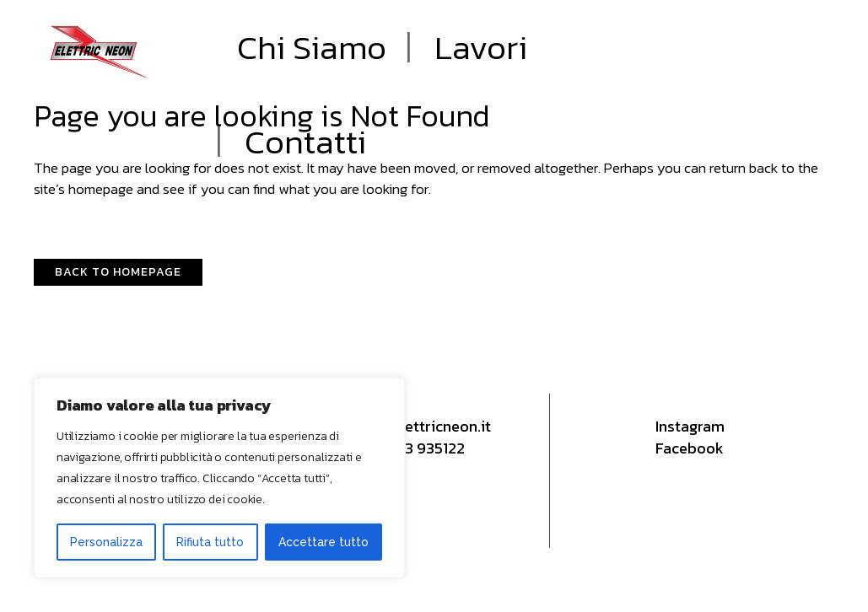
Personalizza (106, 542)
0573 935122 (421, 448)
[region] (219, 478)
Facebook (690, 448)
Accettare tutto (323, 542)
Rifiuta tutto (210, 542)
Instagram (690, 426)
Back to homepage (118, 272)
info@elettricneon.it (422, 426)
